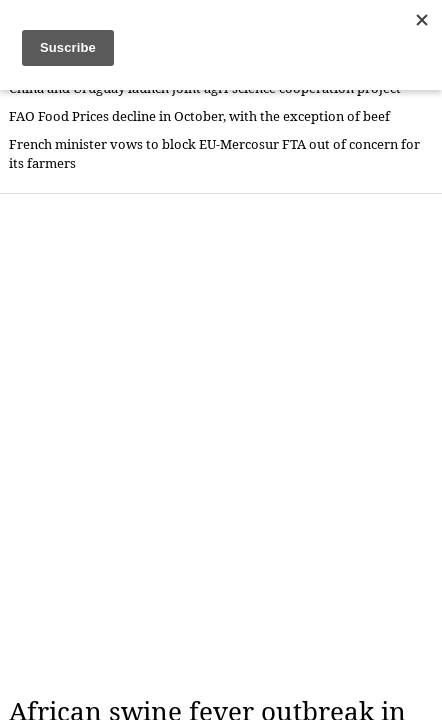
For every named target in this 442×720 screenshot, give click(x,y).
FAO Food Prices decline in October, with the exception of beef (199, 116)
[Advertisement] (221, 445)
